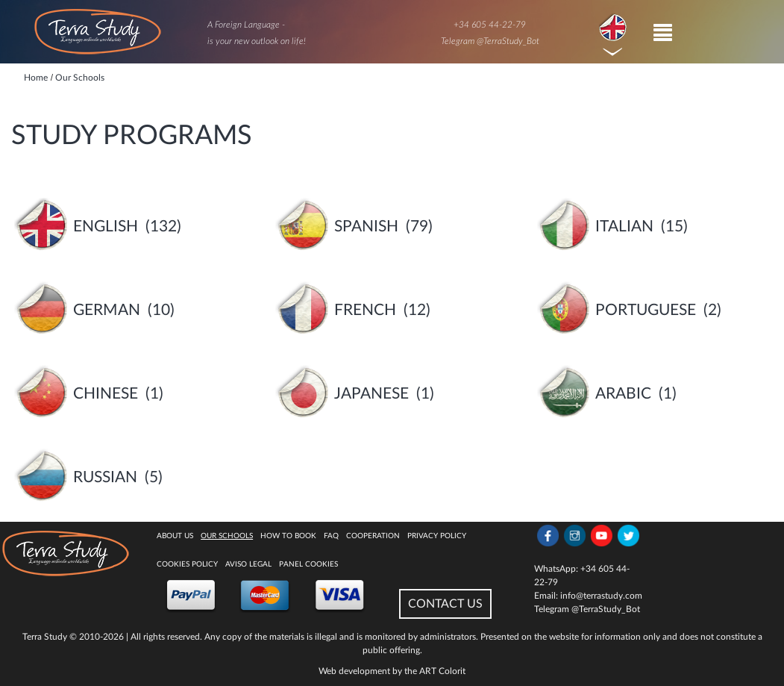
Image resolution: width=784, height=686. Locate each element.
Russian (105, 477)
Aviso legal (248, 564)
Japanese (371, 394)
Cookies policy (187, 564)
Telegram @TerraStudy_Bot (490, 41)
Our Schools (227, 536)
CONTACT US (445, 604)
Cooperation (373, 536)
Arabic (623, 394)
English (106, 227)
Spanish (366, 227)
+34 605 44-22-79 (490, 25)
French (365, 310)
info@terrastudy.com (601, 596)
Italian (624, 227)
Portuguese (646, 310)
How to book (288, 536)
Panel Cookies (308, 564)
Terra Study (45, 637)
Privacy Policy (437, 536)
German (107, 310)
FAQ (331, 536)
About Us (175, 536)
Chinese (106, 394)
